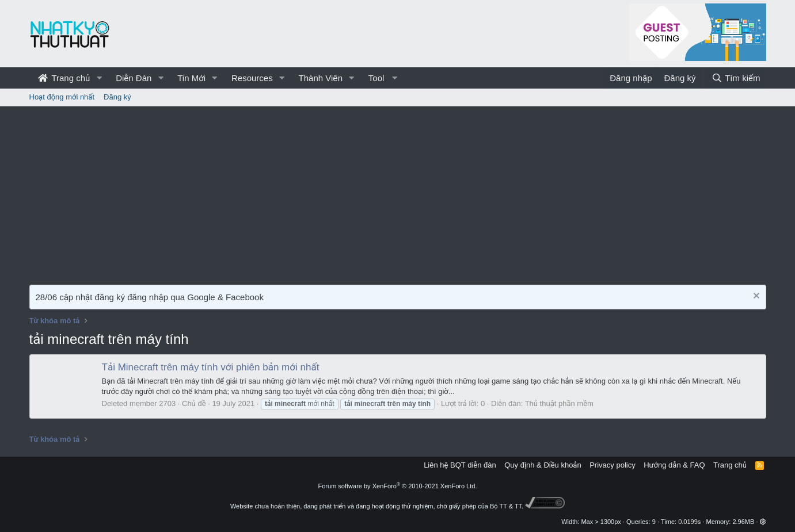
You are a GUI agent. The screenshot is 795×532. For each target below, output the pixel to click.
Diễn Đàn (134, 78)
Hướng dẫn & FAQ (674, 465)
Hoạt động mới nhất (62, 97)
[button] (99, 78)
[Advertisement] (398, 193)
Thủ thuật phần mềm (559, 403)
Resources (252, 78)
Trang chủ (64, 78)
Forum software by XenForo (398, 486)
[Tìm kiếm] (736, 78)
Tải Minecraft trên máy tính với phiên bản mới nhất (211, 367)
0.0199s (689, 522)
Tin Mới (191, 78)
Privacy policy (612, 465)
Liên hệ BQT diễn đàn (460, 465)
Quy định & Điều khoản (543, 465)
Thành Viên (321, 78)
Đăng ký (117, 97)
